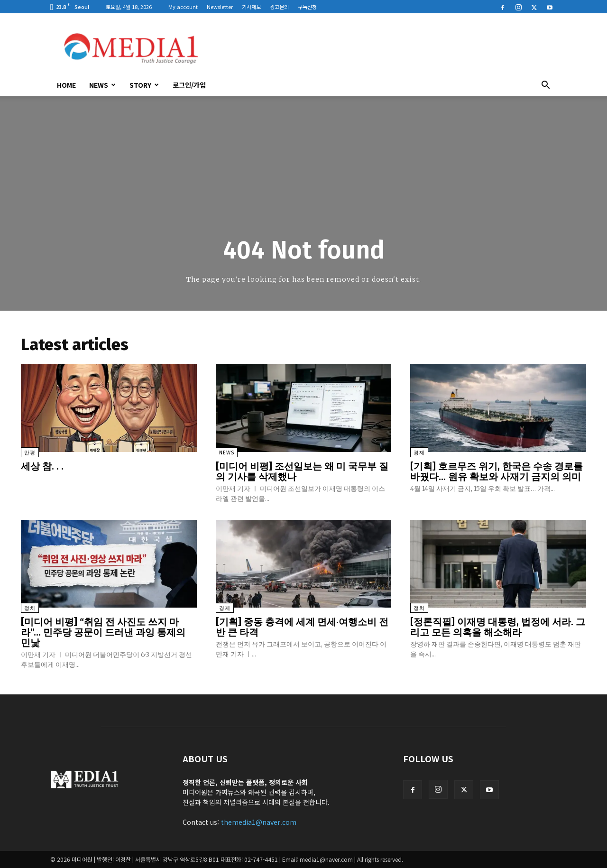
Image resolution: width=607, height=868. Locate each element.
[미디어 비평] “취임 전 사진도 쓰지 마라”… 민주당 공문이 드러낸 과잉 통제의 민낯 (103, 632)
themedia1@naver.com (259, 822)
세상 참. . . (42, 466)
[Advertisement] (384, 48)
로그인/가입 (189, 85)
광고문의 (279, 7)
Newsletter (220, 7)
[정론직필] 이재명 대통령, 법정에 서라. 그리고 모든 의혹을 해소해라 (498, 627)
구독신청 (307, 7)
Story (144, 85)
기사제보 (251, 7)
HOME (66, 85)
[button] (545, 86)
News (102, 85)
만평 (30, 453)
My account (183, 7)
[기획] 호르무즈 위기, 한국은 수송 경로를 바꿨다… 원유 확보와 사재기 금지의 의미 (497, 471)
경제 (419, 453)
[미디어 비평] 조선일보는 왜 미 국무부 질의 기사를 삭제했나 (302, 471)
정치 (30, 608)
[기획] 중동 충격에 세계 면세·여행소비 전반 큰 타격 (302, 627)
